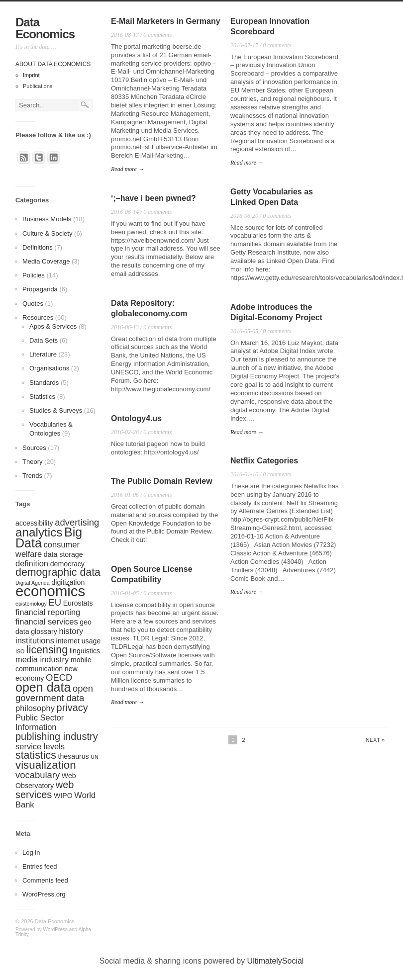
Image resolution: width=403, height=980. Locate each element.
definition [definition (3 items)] (32, 563)
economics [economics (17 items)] (50, 591)
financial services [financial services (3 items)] (47, 622)
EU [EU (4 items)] (55, 602)
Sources (34, 448)
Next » (375, 740)
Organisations (49, 368)
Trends (32, 476)
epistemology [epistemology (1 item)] (31, 604)
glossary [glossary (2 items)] (44, 631)
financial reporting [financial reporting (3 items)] (48, 612)
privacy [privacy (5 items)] (72, 708)
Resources (38, 317)
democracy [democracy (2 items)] (67, 564)
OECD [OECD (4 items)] (59, 677)
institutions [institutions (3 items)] (35, 640)
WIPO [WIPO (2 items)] (63, 796)
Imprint (31, 75)
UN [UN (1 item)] (94, 757)
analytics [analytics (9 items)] (39, 532)
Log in (31, 852)
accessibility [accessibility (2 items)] (34, 523)
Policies (34, 275)
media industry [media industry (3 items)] (42, 659)
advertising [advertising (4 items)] (77, 522)
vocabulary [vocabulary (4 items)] (38, 775)
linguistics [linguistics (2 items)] (85, 651)
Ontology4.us (136, 418)
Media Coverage (46, 261)
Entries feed (40, 866)
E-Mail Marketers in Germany (166, 21)
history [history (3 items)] (71, 631)
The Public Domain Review (162, 481)
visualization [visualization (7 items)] (46, 765)
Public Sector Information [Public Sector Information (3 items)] (40, 722)
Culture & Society (47, 233)
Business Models (47, 219)
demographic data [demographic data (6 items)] (58, 572)
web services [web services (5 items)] (45, 790)
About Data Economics (53, 64)
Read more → (128, 169)
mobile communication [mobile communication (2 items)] (53, 664)
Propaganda (40, 289)
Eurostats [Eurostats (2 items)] (78, 603)
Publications (38, 86)
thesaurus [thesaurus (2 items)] (74, 756)
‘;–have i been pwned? (153, 198)
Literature (43, 354)
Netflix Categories (264, 461)
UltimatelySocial (276, 961)
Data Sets (44, 340)
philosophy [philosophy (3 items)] (35, 708)
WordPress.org (44, 894)
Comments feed (45, 880)
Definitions (38, 247)
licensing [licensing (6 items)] (47, 650)
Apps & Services (53, 326)
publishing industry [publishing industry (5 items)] (57, 736)
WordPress (55, 930)
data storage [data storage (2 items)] (63, 554)
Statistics (42, 397)
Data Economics (45, 28)
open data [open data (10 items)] (43, 687)
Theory (32, 462)
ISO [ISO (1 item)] (20, 651)
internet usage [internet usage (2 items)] (79, 641)
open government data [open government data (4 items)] (54, 693)
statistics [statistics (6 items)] (36, 755)
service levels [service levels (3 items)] (40, 746)
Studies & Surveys (56, 410)
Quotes (33, 304)
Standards (44, 383)
